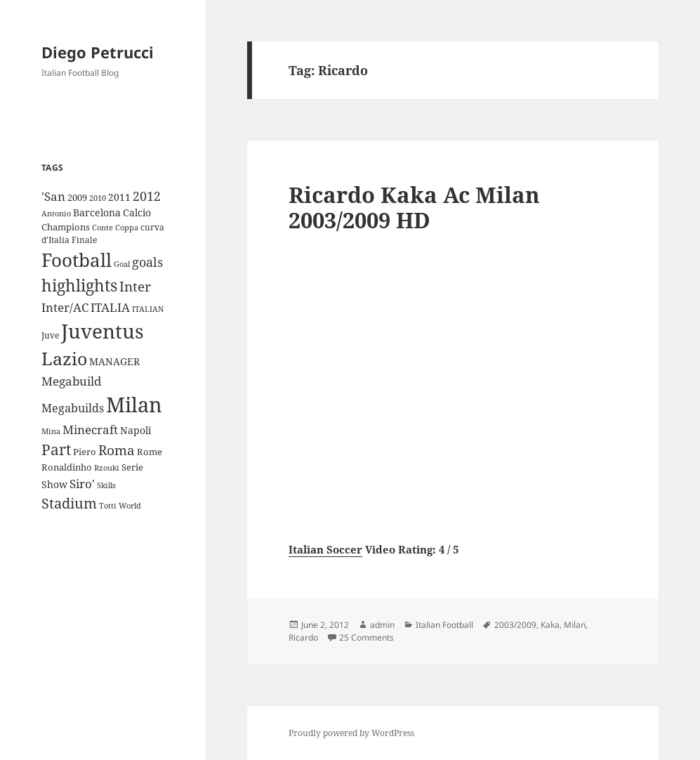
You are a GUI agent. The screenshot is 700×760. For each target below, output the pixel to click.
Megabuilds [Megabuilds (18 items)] (73, 408)
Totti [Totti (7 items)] (108, 506)
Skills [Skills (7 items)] (106, 485)
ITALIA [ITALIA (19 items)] (110, 307)
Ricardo (303, 637)
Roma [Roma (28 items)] (117, 450)
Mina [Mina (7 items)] (51, 431)
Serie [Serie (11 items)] (132, 467)
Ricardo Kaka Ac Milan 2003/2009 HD (414, 207)
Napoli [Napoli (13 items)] (136, 430)
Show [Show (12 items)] (54, 484)
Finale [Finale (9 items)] (84, 240)
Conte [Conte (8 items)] (103, 227)
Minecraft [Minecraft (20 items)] (90, 430)
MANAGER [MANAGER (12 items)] (114, 361)
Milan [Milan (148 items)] (134, 405)
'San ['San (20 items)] (53, 196)
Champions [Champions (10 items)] (66, 227)
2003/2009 (515, 625)
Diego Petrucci (98, 52)
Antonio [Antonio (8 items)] (56, 213)
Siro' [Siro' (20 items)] (82, 484)
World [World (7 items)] (130, 506)
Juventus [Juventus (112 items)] (103, 331)
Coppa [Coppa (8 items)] (127, 227)
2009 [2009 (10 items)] (77, 197)
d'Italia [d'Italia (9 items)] (55, 240)
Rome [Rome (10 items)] (150, 452)
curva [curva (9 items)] (152, 227)
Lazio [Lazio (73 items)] (64, 358)
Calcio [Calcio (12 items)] (137, 212)
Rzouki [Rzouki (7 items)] (107, 468)
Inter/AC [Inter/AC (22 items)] (65, 307)
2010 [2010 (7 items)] (98, 198)
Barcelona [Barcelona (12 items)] (97, 212)
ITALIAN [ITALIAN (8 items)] (148, 309)
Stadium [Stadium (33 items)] (69, 503)
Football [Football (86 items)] (77, 260)
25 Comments (366, 637)
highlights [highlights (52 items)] (79, 286)
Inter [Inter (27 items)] (135, 286)
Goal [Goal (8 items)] (122, 264)
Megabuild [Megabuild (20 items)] (71, 381)
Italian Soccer (325, 549)
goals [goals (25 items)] (147, 262)
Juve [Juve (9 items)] (50, 335)
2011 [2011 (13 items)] (119, 197)
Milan (575, 625)
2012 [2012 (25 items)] (147, 196)
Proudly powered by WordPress (351, 733)
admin (382, 625)
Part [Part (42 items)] (56, 449)
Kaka (550, 625)
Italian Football (444, 625)
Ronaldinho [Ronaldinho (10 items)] (67, 467)
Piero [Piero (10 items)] (85, 452)
